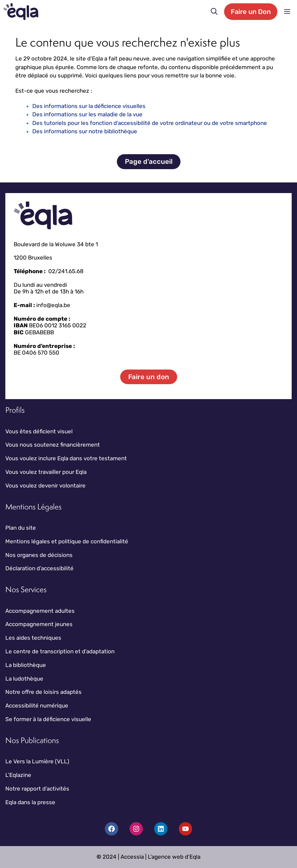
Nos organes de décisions (39, 555)
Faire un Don (251, 12)
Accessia (132, 857)
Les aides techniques (33, 638)
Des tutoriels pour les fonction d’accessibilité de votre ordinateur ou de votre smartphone (150, 123)
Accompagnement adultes (40, 611)
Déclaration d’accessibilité (39, 568)
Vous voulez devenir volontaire (45, 486)
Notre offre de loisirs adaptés (43, 692)
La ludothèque (24, 679)
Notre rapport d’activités (37, 789)
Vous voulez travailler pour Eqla (46, 472)
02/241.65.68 (66, 271)
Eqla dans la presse (30, 802)
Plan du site (21, 528)
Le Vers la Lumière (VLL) (37, 761)
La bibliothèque (26, 665)
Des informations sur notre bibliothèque (85, 131)
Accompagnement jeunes (39, 624)
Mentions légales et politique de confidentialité (67, 541)
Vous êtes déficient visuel (39, 431)
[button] (214, 12)
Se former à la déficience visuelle (48, 719)
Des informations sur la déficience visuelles (89, 106)
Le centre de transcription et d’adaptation (60, 651)
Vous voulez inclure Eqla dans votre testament (66, 458)
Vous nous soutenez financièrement (53, 445)
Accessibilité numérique (37, 705)
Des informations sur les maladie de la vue (87, 114)
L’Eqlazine (18, 775)
